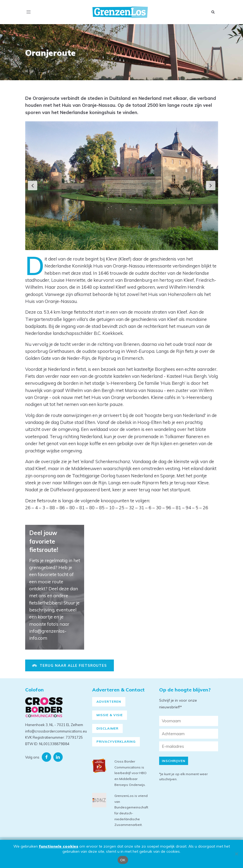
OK (123, 860)
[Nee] (236, 854)
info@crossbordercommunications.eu (56, 731)
